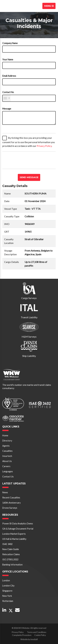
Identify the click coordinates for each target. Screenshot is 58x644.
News (5, 492)
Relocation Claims (11, 554)
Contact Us (8, 477)
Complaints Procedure (22, 635)
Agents (6, 446)
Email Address (9, 76)
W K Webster (13, 6)
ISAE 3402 (7, 544)
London (6, 580)
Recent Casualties (11, 498)
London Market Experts (14, 534)
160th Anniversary (11, 503)
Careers (6, 466)
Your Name (8, 59)
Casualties (7, 451)
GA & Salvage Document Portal (18, 529)
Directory (7, 441)
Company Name (10, 43)
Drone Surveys (10, 508)
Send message (29, 177)
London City (8, 586)
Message (7, 109)
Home (5, 435)
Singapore (7, 591)
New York (7, 596)
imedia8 (34, 639)
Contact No (8, 92)
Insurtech (7, 456)
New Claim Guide (11, 549)
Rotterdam (8, 601)
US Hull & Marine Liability (14, 539)
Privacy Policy (44, 146)
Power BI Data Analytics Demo (18, 524)
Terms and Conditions (37, 632)
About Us (7, 461)
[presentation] (26, 160)
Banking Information (12, 565)
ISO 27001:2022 (10, 559)
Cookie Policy (40, 635)
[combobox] (6, 98)
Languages (8, 471)
